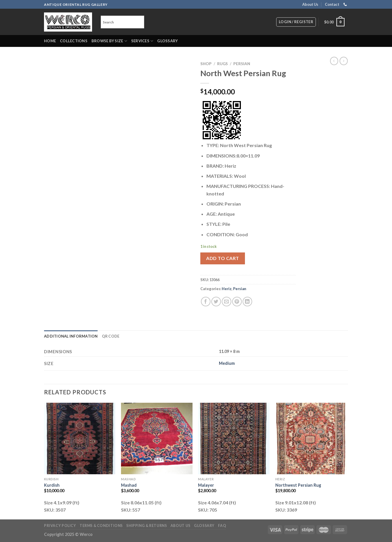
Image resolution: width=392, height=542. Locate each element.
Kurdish (52, 485)
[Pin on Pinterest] (237, 302)
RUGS (222, 64)
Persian (242, 64)
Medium (227, 363)
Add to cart (222, 258)
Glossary (167, 41)
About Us (310, 4)
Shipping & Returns (146, 526)
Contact (332, 4)
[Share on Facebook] (206, 302)
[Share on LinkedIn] (247, 302)
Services (142, 41)
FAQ (222, 526)
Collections (74, 41)
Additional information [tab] (71, 336)
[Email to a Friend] (227, 302)
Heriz (227, 289)
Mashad (129, 485)
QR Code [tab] (111, 336)
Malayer (206, 485)
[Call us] (345, 5)
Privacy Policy (60, 526)
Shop (206, 64)
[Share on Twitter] (216, 302)
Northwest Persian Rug (298, 485)
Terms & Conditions (101, 526)
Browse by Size (109, 41)
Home (50, 41)
